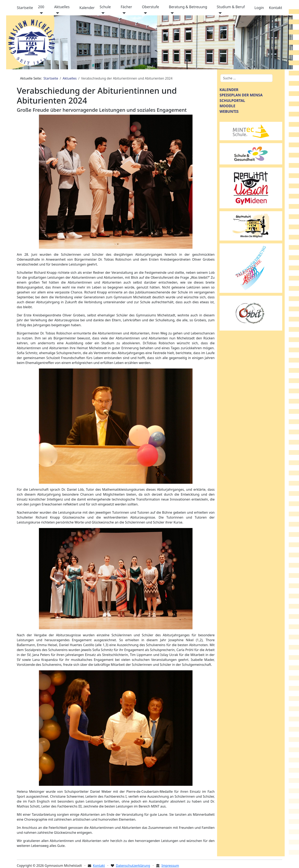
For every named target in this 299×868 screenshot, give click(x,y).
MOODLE (227, 106)
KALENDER (229, 90)
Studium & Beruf (231, 7)
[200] (41, 13)
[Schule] (102, 13)
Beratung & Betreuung (188, 7)
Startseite (25, 8)
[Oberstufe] (144, 13)
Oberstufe (150, 7)
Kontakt (275, 8)
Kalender (87, 8)
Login (259, 8)
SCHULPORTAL (232, 100)
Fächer (126, 7)
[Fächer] (123, 13)
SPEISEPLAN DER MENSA (241, 95)
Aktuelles (62, 7)
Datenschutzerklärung (133, 866)
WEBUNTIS (229, 111)
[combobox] (246, 78)
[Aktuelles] (57, 13)
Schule (105, 7)
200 (41, 7)
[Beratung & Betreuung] (171, 13)
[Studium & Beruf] (219, 13)
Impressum (170, 866)
